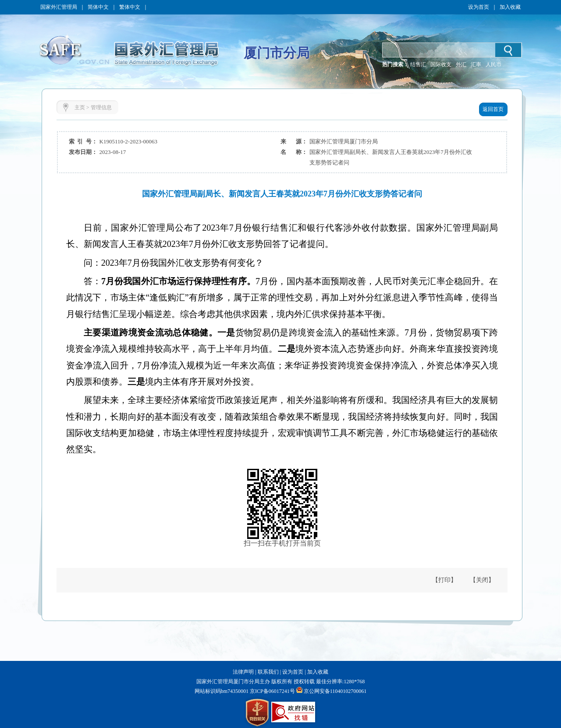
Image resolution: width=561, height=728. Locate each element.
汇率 (476, 64)
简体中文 (98, 7)
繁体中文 (130, 7)
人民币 (494, 64)
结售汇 (418, 64)
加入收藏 (510, 7)
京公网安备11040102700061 (335, 691)
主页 (80, 107)
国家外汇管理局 (59, 7)
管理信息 (101, 107)
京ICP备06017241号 (272, 691)
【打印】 (444, 580)
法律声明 (243, 672)
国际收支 (441, 64)
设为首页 (479, 7)
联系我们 (268, 672)
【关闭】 (482, 580)
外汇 (461, 64)
